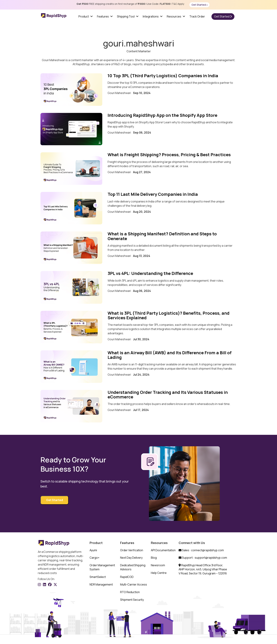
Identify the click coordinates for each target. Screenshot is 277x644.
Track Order (197, 16)
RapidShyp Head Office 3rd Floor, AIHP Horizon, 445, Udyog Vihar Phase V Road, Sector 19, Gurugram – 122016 (203, 569)
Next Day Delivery (131, 558)
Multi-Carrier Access (134, 584)
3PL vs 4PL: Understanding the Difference (150, 273)
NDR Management (101, 584)
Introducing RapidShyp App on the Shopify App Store (162, 115)
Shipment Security (132, 600)
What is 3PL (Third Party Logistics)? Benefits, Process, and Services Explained (169, 315)
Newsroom (158, 565)
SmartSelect (98, 577)
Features (103, 16)
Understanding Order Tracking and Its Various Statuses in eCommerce (168, 394)
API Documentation (163, 550)
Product (84, 16)
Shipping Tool (126, 16)
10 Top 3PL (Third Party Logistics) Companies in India (163, 76)
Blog (154, 558)
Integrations (151, 16)
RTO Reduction (130, 592)
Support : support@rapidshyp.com (203, 558)
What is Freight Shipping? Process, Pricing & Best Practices (169, 155)
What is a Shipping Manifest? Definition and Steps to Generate (162, 236)
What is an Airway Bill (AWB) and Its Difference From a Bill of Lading (170, 355)
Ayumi (93, 550)
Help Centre (159, 573)
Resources (174, 16)
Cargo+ (95, 558)
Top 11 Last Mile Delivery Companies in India (153, 194)
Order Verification (132, 550)
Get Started (199, 5)
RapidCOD (127, 577)
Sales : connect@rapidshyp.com (201, 550)
